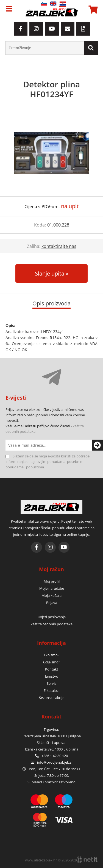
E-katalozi (51, 691)
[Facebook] (21, 29)
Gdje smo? (52, 662)
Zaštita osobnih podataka (52, 624)
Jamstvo (52, 676)
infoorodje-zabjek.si (55, 762)
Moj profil (52, 581)
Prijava (52, 603)
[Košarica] (92, 10)
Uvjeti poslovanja (52, 617)
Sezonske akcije (52, 698)
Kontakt (52, 669)
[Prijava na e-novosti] (92, 445)
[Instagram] (36, 29)
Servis (51, 683)
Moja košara (51, 595)
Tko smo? (51, 655)
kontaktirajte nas (59, 246)
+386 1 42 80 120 (51, 756)
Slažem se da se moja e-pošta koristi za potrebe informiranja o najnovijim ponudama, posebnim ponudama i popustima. (48, 462)
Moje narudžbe (52, 588)
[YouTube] (52, 29)
